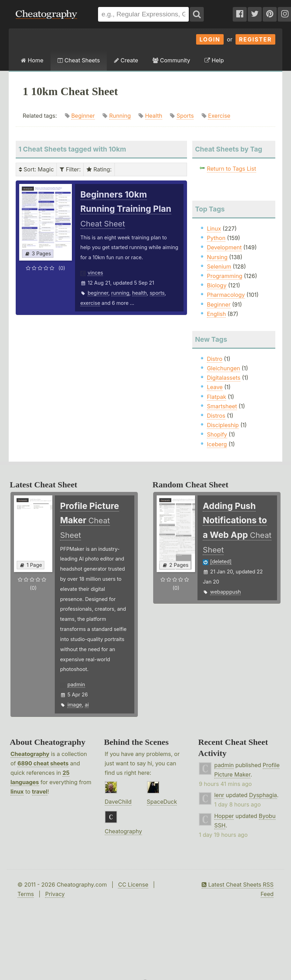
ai (87, 705)
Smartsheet (222, 406)
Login (210, 39)
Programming (225, 276)
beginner (98, 293)
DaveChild (118, 802)
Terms (26, 894)
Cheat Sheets (79, 60)
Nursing (217, 257)
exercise (90, 303)
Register (255, 39)
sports (157, 293)
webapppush (225, 592)
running (120, 293)
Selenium (219, 267)
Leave (215, 387)
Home (32, 60)
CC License (133, 885)
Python (216, 238)
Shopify (217, 434)
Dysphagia (263, 795)
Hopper (224, 816)
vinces (95, 273)
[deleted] (221, 561)
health (140, 293)
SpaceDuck (162, 802)
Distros (216, 416)
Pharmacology (226, 295)
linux (17, 792)
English (217, 314)
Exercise (219, 116)
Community (171, 60)
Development (224, 247)
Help (214, 60)
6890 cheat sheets (43, 763)
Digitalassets (224, 378)
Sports (185, 116)
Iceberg (217, 444)
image (74, 705)
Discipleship (223, 425)
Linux (214, 229)
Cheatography (30, 754)
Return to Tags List (232, 169)
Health (154, 116)
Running (120, 116)
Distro (215, 359)
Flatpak (217, 397)
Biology (217, 285)
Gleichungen (223, 368)
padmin (76, 684)
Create (126, 60)
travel (40, 792)
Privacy (55, 894)
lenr (219, 795)
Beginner (83, 116)
